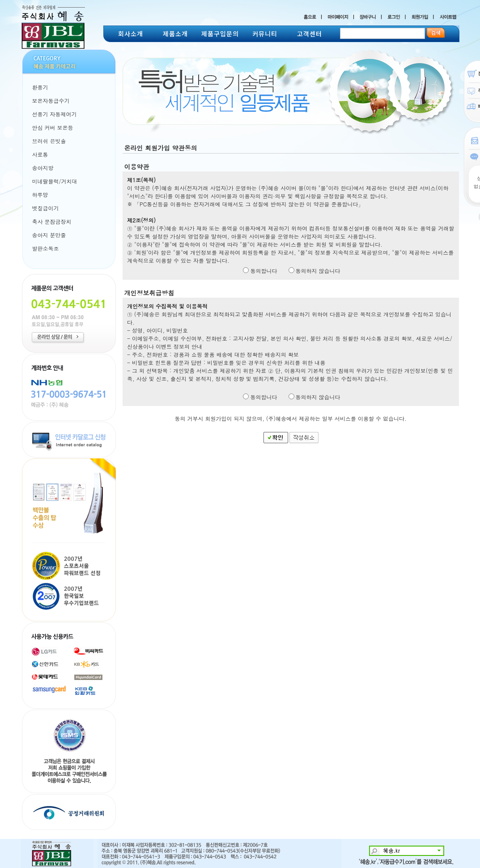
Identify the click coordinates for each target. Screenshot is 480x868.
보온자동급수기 (51, 100)
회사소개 (131, 34)
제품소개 (175, 34)
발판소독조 (46, 248)
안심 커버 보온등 (53, 127)
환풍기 (40, 87)
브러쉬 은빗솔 (49, 141)
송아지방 (43, 168)
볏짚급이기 (46, 208)
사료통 (40, 154)
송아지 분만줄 (49, 235)
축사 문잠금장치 (52, 221)
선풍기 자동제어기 (55, 114)
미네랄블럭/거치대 (55, 181)
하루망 (40, 195)
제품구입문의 (220, 34)
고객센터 (310, 34)
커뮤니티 (265, 34)
